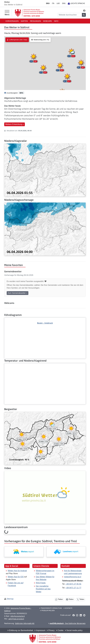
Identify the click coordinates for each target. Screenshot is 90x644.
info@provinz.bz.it (18, 616)
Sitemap (10, 599)
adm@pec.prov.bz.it (16, 619)
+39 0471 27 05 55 (73, 584)
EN (64, 3)
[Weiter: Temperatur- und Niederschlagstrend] (45, 365)
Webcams (47, 21)
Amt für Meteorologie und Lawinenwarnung (73, 572)
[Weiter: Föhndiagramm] (45, 334)
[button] (84, 11)
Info (56, 21)
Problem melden (47, 610)
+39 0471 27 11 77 (73, 588)
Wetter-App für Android (17, 571)
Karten (24, 21)
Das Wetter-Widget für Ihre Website (45, 578)
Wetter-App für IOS (16, 577)
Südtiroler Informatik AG (25, 623)
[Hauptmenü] (7, 13)
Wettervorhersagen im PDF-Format (45, 572)
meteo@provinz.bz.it (73, 577)
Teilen (59, 599)
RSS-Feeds (41, 583)
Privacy (51, 630)
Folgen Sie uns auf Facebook (16, 584)
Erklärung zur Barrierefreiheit (20, 630)
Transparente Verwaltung (51, 608)
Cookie (60, 630)
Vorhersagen (12, 21)
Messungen (35, 21)
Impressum (40, 630)
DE (48, 3)
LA (58, 3)
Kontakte (68, 608)
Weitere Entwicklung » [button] (15, 124)
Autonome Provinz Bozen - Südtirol (18, 610)
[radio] (17, 40)
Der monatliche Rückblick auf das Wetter (43, 589)
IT (53, 3)
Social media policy (74, 630)
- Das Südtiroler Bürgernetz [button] (67, 623)
